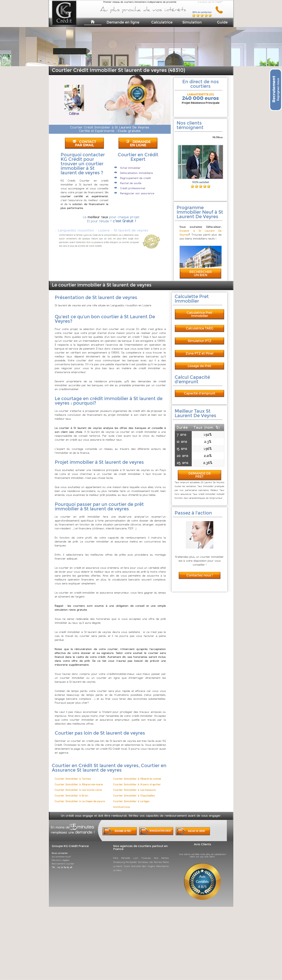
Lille (151, 859)
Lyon (136, 854)
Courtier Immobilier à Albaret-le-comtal (137, 775)
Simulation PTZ (200, 337)
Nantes (165, 854)
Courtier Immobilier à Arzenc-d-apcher (137, 781)
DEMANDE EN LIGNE (138, 144)
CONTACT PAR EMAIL (84, 144)
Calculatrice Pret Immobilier (199, 311)
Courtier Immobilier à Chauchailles (134, 792)
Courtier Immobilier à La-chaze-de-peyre (80, 798)
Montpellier (131, 859)
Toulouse (146, 854)
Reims (166, 859)
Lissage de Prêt (199, 362)
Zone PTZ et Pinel (199, 350)
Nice (156, 854)
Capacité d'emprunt (200, 390)
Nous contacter (60, 850)
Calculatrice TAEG (200, 325)
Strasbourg (119, 859)
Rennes (158, 859)
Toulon (127, 863)
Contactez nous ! (200, 572)
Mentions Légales (61, 857)
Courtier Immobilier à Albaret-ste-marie (79, 781)
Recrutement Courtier (63, 860)
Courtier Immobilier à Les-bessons (135, 786)
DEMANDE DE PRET (200, 471)
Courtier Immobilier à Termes (73, 775)
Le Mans (117, 867)
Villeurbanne (162, 863)
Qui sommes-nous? (61, 853)
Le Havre (118, 863)
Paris (116, 854)
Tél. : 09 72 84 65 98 (62, 864)
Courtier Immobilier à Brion (72, 792)
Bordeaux (143, 859)
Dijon (144, 863)
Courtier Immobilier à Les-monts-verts (78, 786)
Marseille (126, 854)
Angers (151, 863)
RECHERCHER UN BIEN (201, 270)
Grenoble (136, 863)
